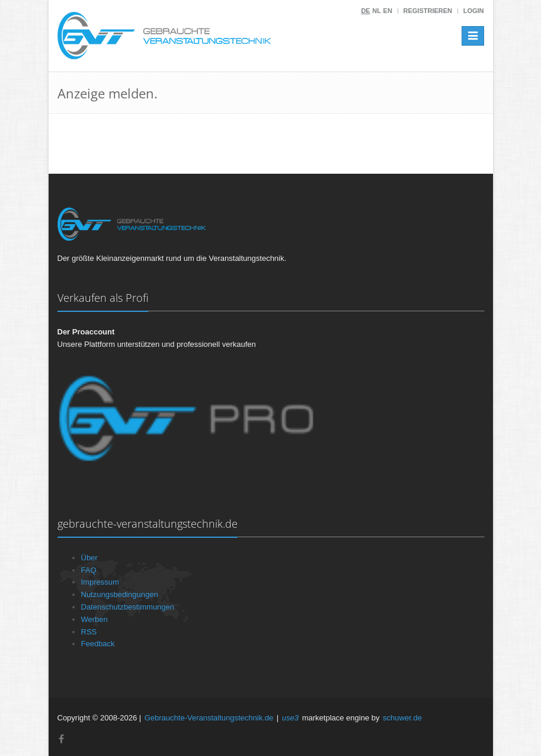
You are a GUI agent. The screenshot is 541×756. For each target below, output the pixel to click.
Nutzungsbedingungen (120, 594)
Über (89, 558)
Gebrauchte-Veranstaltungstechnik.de (209, 718)
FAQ (89, 570)
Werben (95, 619)
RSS (89, 632)
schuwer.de (402, 718)
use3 (290, 718)
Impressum (100, 582)
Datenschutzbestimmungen (128, 607)
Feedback (98, 644)
